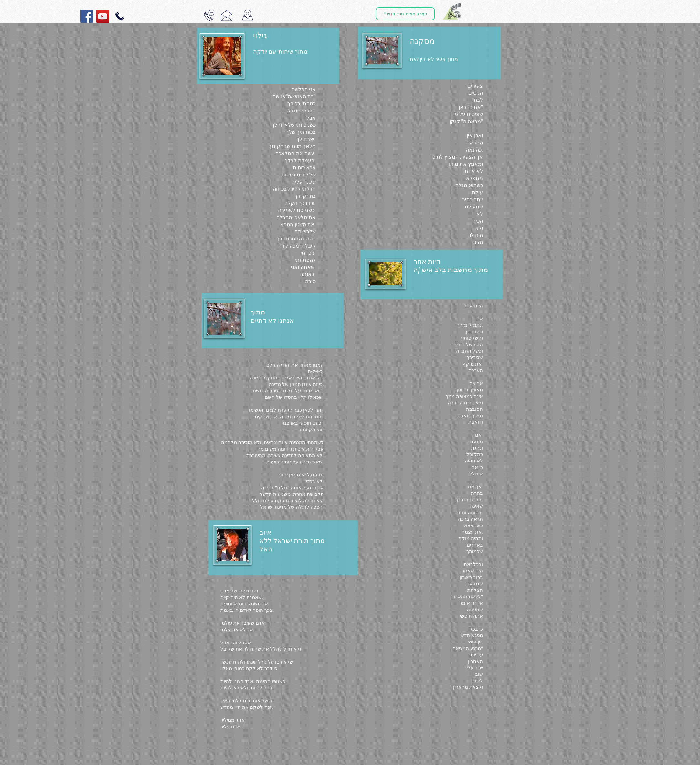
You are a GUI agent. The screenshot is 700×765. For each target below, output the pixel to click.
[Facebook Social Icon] (87, 16)
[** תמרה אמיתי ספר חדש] (405, 14)
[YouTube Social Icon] (103, 16)
